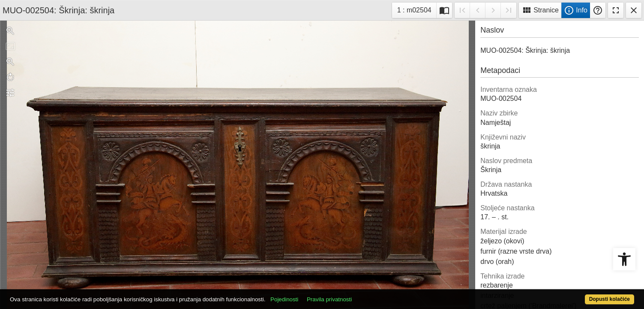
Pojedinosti (316, 295)
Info (576, 10)
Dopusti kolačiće (575, 295)
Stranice (540, 10)
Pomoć (598, 10)
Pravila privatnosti (361, 295)
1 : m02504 (417, 9)
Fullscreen (616, 10)
